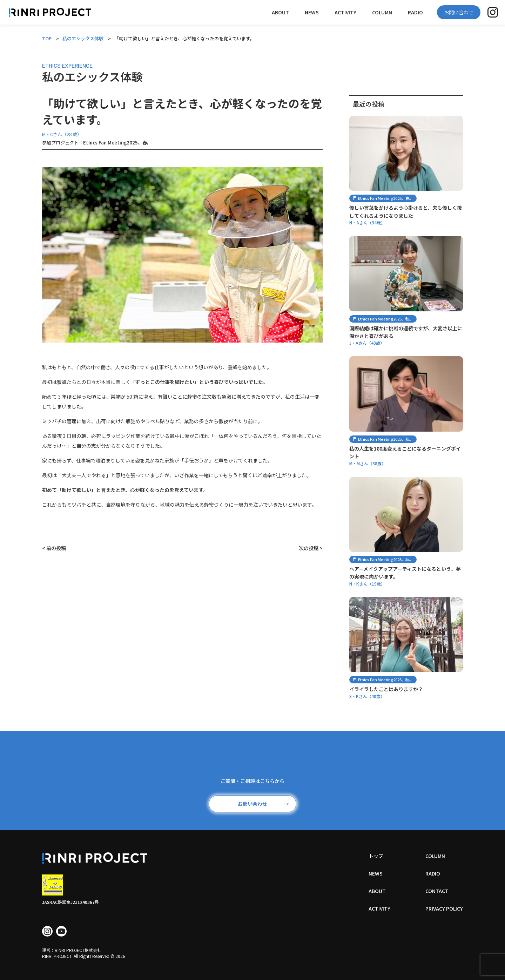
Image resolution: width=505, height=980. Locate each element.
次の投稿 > (311, 548)
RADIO (415, 12)
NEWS (312, 12)
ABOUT (280, 12)
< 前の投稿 (54, 548)
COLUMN (382, 12)
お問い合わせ (459, 12)
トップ (376, 856)
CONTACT (437, 891)
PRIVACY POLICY (444, 908)
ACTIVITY (345, 12)
